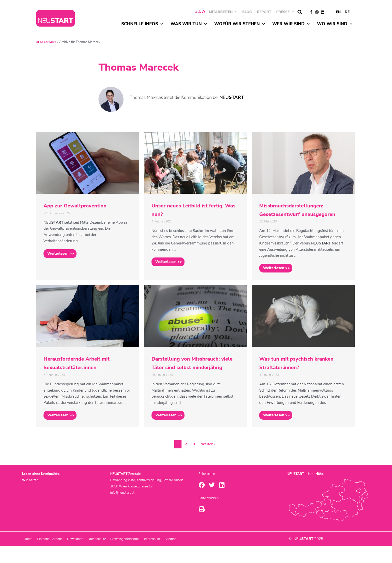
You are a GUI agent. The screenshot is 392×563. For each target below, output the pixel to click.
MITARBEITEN (223, 12)
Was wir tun (189, 24)
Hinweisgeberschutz (177, 556)
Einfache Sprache (67, 556)
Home (34, 556)
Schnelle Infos (142, 24)
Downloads (104, 556)
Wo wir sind (335, 24)
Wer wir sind (291, 24)
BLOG (247, 12)
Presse (285, 12)
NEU (47, 42)
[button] (300, 12)
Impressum (216, 556)
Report (264, 12)
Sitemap (247, 556)
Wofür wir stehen (239, 24)
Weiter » (208, 461)
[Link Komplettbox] (87, 210)
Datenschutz (138, 556)
